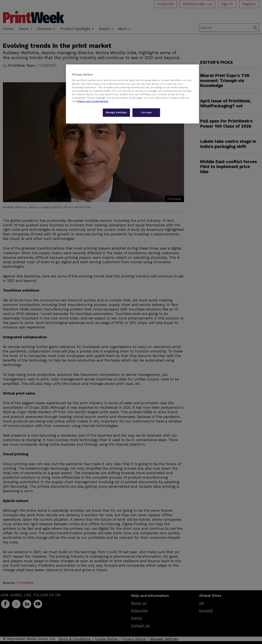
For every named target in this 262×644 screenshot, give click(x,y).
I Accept (146, 112)
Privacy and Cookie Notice (93, 101)
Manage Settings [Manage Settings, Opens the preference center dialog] (116, 112)
